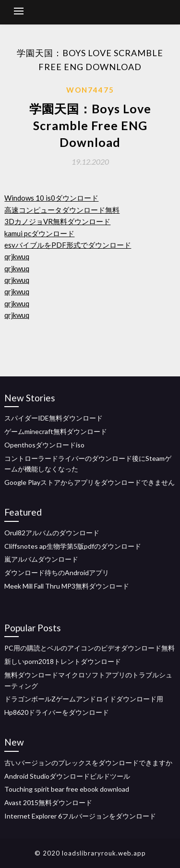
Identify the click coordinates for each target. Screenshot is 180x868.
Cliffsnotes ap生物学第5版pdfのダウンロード (73, 546)
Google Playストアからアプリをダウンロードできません (90, 482)
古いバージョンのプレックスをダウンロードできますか (88, 763)
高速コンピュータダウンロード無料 (62, 210)
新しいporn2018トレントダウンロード (63, 661)
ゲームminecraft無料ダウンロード (56, 431)
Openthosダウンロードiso (44, 445)
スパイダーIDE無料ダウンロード (54, 418)
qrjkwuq (17, 256)
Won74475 (90, 90)
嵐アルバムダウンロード (41, 559)
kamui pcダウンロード (39, 233)
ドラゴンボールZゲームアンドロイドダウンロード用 (84, 699)
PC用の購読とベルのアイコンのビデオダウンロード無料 (90, 648)
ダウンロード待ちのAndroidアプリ (57, 573)
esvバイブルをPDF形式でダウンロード (68, 245)
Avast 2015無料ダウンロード (48, 802)
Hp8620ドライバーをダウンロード (57, 712)
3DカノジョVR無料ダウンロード (57, 221)
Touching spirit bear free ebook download (67, 789)
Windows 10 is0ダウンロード (51, 198)
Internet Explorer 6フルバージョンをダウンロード (80, 816)
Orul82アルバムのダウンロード (52, 533)
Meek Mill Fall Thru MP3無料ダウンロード (67, 586)
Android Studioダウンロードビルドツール (67, 776)
